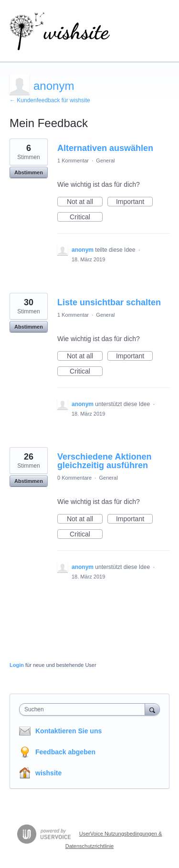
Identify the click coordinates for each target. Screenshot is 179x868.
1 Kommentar (73, 161)
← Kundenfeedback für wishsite (50, 100)
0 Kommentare (74, 478)
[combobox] (84, 709)
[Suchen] (152, 709)
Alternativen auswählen (105, 148)
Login (17, 665)
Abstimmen (29, 172)
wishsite (48, 773)
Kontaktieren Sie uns (68, 731)
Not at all (85, 202)
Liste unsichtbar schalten (109, 302)
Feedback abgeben (65, 752)
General (105, 161)
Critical (86, 217)
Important (134, 202)
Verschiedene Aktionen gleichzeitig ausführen (104, 461)
